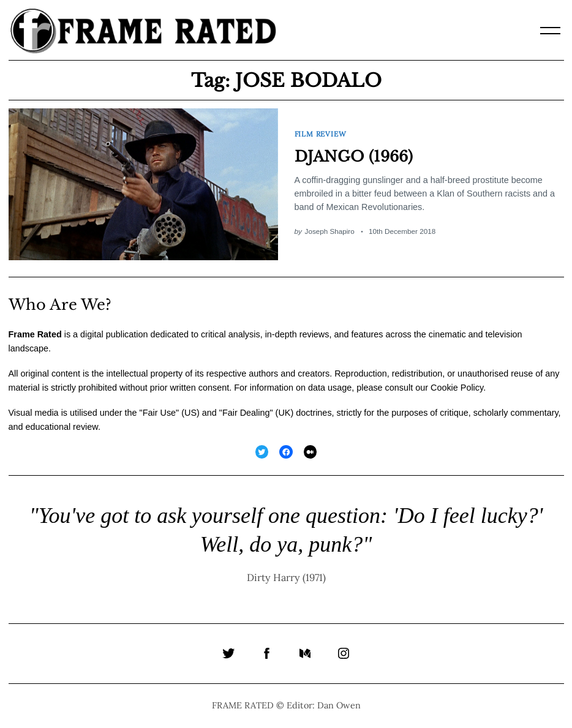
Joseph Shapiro (330, 231)
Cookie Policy (457, 388)
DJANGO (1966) (354, 156)
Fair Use (159, 413)
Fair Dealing (246, 413)
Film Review (321, 134)
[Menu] (551, 31)
